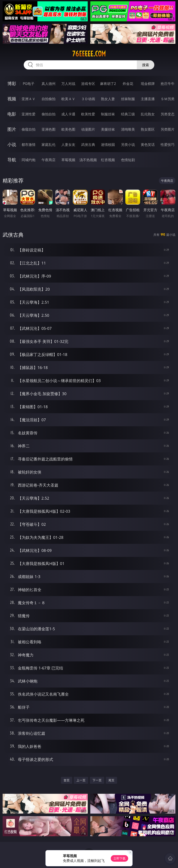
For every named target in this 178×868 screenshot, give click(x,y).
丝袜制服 (128, 99)
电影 (12, 114)
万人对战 (68, 84)
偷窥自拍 (29, 129)
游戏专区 (88, 84)
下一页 (97, 780)
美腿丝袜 (108, 129)
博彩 (12, 83)
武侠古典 (88, 145)
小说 (12, 144)
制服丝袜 (108, 114)
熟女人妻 (108, 99)
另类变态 (168, 114)
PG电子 (29, 84)
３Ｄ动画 (88, 99)
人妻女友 (68, 145)
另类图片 (168, 129)
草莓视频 (68, 160)
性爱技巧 (168, 145)
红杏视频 (108, 160)
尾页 (111, 780)
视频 (12, 99)
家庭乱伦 (49, 145)
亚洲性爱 (29, 114)
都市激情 (29, 145)
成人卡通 (68, 114)
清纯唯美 (128, 129)
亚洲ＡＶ (29, 99)
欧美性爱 (88, 114)
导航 (12, 160)
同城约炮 (29, 160)
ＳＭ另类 (168, 99)
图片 (12, 129)
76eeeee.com (89, 54)
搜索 (146, 65)
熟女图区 (148, 129)
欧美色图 (68, 129)
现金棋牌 (148, 84)
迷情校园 (108, 145)
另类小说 (128, 145)
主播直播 (148, 99)
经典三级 (128, 114)
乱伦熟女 (148, 114)
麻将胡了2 (108, 84)
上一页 (81, 780)
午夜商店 (49, 160)
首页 (67, 780)
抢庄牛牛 (168, 84)
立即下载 (119, 858)
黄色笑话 (148, 145)
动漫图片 (88, 129)
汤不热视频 (88, 160)
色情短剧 (128, 160)
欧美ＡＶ (68, 99)
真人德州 (49, 84)
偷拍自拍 (49, 114)
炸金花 (128, 84)
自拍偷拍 (49, 99)
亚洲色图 (49, 129)
